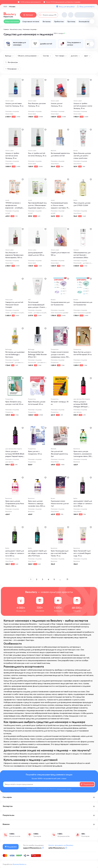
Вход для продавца (67, 7)
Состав (46, 56)
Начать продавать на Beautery (61, 845)
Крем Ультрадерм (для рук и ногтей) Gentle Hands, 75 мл (60, 553)
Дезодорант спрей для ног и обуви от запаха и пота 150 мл (83, 503)
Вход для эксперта (87, 7)
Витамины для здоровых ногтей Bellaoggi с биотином (15, 354)
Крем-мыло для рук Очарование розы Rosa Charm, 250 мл (15, 503)
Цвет (86, 56)
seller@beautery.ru (56, 848)
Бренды (8, 56)
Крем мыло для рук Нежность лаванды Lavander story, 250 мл (37, 503)
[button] (92, 44)
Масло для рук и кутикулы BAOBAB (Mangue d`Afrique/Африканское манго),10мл (81, 407)
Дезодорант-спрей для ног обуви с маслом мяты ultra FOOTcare (38, 553)
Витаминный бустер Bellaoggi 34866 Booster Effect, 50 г (37, 354)
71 (67, 579)
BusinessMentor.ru (20, 864)
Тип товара (60, 56)
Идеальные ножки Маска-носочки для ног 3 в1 (60, 503)
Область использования (27, 56)
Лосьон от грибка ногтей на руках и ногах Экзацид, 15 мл (83, 106)
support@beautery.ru (32, 848)
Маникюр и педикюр (30, 29)
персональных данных (64, 789)
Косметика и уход (16, 29)
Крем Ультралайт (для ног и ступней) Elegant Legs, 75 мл (82, 553)
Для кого (74, 56)
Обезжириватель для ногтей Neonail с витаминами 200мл (82, 255)
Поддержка (11, 847)
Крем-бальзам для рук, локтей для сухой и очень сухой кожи (82, 156)
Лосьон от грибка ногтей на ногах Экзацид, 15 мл (12, 156)
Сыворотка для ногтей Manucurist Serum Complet (14, 305)
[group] (16, 44)
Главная (6, 29)
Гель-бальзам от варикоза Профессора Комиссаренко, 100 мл (14, 255)
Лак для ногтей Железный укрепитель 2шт (59, 454)
